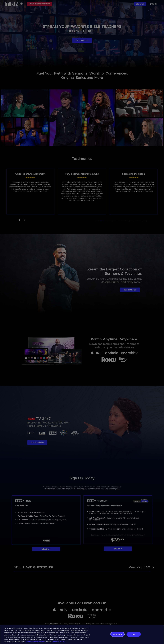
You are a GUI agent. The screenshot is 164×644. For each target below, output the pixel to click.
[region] (82, 634)
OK (134, 634)
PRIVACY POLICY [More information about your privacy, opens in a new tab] (59, 642)
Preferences (117, 634)
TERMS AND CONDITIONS (35, 642)
